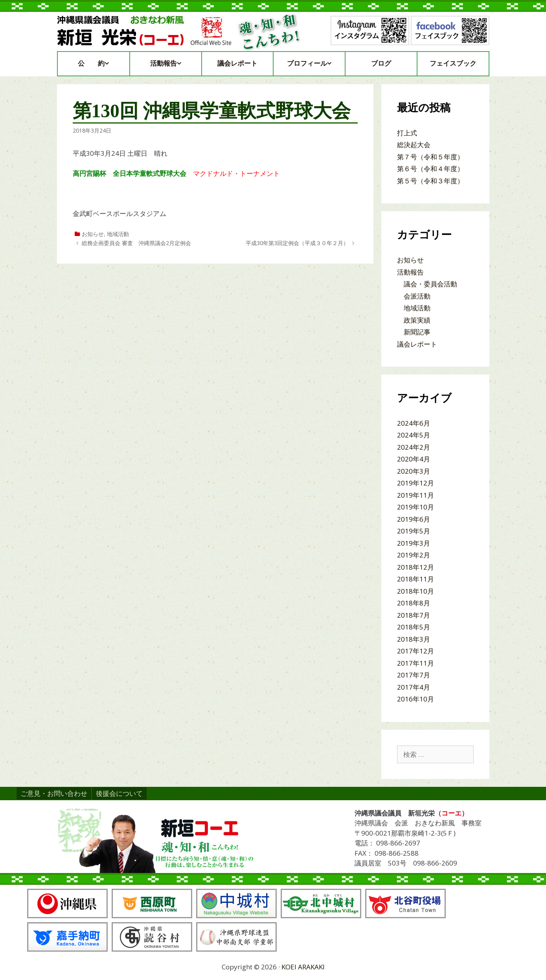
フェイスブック (453, 64)
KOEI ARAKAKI (303, 967)
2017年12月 (415, 651)
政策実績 (417, 320)
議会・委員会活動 (430, 284)
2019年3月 (414, 543)
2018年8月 (414, 603)
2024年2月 (414, 447)
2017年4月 (414, 687)
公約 (97, 64)
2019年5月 (414, 531)
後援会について (119, 793)
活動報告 (170, 64)
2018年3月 (414, 639)
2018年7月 (414, 615)
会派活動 (417, 296)
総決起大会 (414, 145)
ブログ (381, 64)
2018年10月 (415, 591)
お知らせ (93, 234)
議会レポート (237, 64)
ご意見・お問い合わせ (54, 793)
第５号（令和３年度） (430, 181)
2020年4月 (414, 459)
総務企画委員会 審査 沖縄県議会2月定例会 (136, 243)
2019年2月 (414, 555)
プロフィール (313, 64)
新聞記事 (417, 332)
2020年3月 (414, 471)
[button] (111, 64)
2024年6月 (414, 423)
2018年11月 (415, 579)
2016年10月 (415, 699)
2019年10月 (415, 507)
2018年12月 (415, 567)
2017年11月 (415, 663)
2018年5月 (414, 627)
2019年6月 (414, 519)
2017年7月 (414, 675)
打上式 (407, 133)
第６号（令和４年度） (430, 169)
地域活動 (118, 234)
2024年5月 (414, 435)
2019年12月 (415, 483)
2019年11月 (415, 495)
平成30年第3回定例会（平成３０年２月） (297, 243)
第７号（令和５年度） (430, 157)
